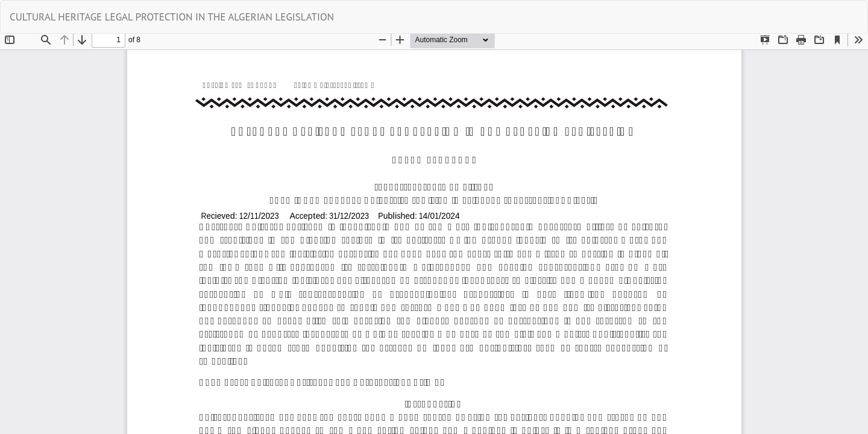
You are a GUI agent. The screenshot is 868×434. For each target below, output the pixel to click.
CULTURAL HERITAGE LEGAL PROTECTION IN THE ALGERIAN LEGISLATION (172, 17)
